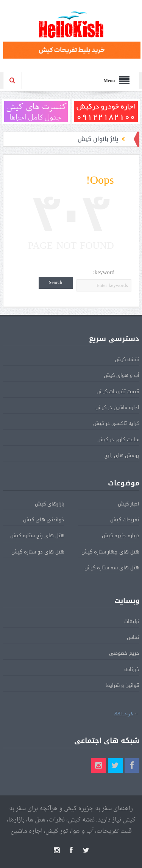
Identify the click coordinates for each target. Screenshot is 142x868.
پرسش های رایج (122, 455)
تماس (133, 637)
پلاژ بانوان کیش (98, 139)
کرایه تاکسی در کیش (116, 423)
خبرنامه (132, 669)
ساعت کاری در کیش (118, 439)
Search (55, 283)
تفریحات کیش (125, 520)
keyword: (104, 272)
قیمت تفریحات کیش (118, 391)
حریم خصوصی (124, 653)
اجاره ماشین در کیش (117, 407)
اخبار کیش (129, 504)
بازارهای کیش (50, 504)
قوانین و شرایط (123, 685)
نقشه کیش (127, 359)
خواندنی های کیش (44, 520)
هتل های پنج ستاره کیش (37, 536)
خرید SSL (124, 714)
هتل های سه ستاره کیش (112, 568)
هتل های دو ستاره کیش (38, 552)
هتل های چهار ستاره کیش (110, 552)
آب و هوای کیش (122, 375)
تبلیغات (132, 621)
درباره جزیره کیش (121, 536)
